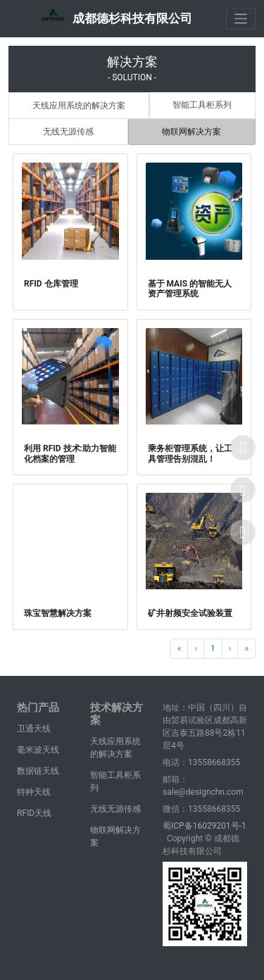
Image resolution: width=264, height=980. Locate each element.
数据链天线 (38, 771)
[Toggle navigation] (241, 19)
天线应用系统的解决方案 (79, 106)
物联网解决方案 (191, 132)
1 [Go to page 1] (213, 648)
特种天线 (34, 792)
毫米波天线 (38, 750)
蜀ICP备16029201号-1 (205, 826)
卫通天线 (34, 729)
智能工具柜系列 (202, 105)
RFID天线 (34, 813)
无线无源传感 (68, 132)
